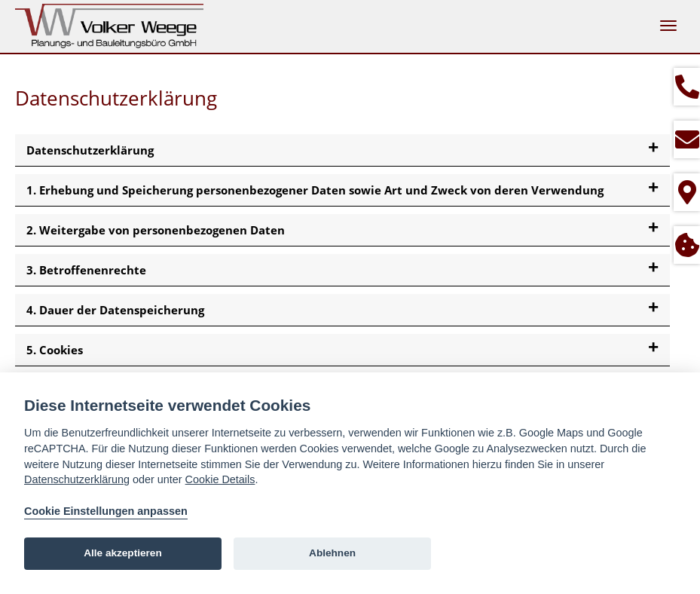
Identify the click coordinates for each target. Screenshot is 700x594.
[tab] (342, 150)
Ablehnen (332, 553)
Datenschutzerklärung (77, 479)
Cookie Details (220, 479)
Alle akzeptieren (123, 553)
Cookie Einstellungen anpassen (106, 511)
